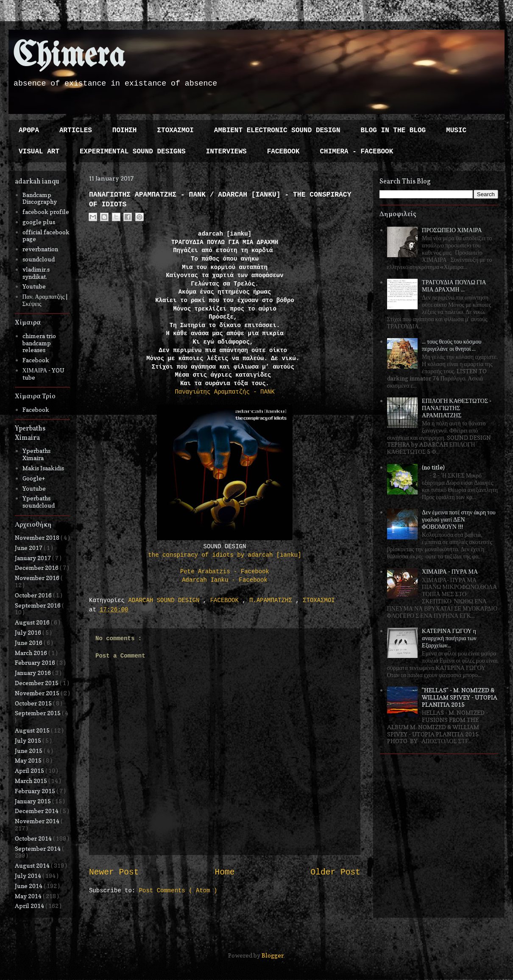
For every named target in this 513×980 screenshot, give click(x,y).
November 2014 (38, 821)
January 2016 (33, 673)
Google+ (34, 478)
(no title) (433, 467)
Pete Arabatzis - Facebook (225, 572)
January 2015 (33, 801)
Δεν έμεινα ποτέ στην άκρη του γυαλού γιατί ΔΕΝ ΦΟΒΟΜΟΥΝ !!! (459, 519)
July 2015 (29, 740)
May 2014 (29, 896)
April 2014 (30, 906)
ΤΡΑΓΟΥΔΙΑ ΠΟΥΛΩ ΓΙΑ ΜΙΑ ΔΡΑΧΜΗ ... (454, 286)
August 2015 (33, 730)
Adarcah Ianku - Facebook (225, 580)
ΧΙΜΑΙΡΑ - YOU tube (44, 374)
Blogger (273, 955)
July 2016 (29, 632)
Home (224, 872)
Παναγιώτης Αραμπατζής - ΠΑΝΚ (224, 392)
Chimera (69, 57)
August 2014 (33, 865)
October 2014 (34, 838)
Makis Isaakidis (43, 468)
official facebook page (46, 236)
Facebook (36, 360)
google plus (39, 222)
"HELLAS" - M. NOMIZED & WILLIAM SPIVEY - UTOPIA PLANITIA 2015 (460, 697)
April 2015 (30, 770)
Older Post (335, 872)
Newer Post (114, 872)
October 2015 (34, 703)
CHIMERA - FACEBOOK (356, 152)
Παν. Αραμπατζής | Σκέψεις (45, 300)
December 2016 (37, 568)
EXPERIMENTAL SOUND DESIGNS (133, 152)
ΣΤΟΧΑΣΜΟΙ (175, 130)
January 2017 (33, 558)
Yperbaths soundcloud (39, 502)
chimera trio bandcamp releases (39, 343)
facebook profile (46, 212)
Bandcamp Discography (40, 198)
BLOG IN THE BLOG (393, 130)
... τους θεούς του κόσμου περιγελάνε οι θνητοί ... (452, 345)
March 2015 (32, 781)
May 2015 (29, 760)
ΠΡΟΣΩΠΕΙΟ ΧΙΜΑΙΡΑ (452, 230)
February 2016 (36, 662)
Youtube (34, 286)
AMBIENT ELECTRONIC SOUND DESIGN (277, 130)
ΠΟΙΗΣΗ (125, 130)
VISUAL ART (39, 152)
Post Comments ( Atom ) (178, 891)
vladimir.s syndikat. (36, 273)
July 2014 (29, 876)
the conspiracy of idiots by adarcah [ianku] (224, 555)
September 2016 (38, 605)
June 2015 (29, 751)
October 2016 (34, 595)
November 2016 (38, 578)
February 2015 (36, 791)
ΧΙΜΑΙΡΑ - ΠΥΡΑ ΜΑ (450, 571)
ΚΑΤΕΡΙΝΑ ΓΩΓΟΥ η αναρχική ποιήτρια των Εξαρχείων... (449, 638)
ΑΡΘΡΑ (29, 130)
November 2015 (38, 693)
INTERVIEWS (226, 152)
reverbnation (40, 249)
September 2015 (38, 713)
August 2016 (33, 622)
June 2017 (29, 548)
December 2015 (37, 683)
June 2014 (29, 886)
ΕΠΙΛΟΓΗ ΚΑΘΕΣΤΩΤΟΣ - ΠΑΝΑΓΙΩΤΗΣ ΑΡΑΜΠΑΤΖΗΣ (457, 408)
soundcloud (39, 259)
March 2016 (32, 653)
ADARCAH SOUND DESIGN (165, 600)
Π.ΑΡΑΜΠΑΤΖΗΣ (272, 600)
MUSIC (456, 130)
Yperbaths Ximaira (36, 454)
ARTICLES (76, 130)
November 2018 (38, 537)
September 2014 (38, 848)
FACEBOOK (283, 152)
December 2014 (37, 811)
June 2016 (29, 643)
